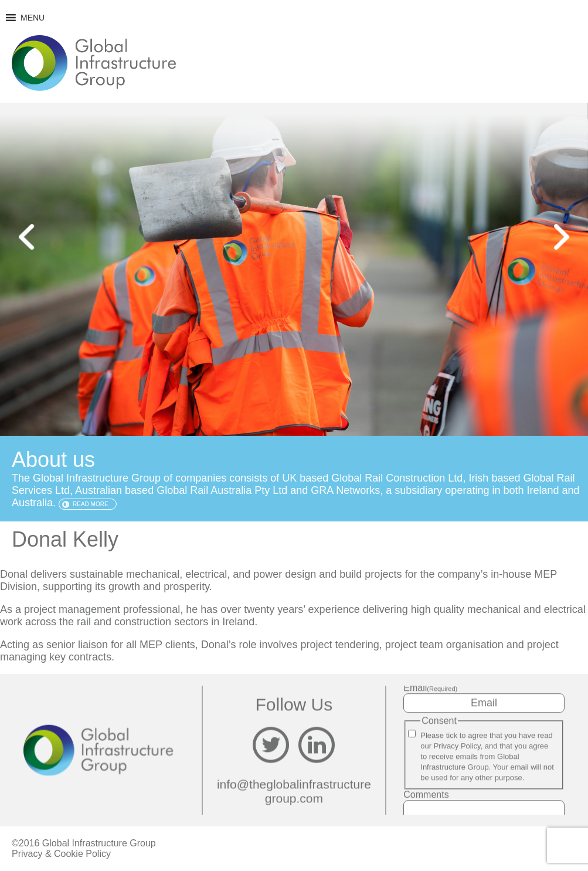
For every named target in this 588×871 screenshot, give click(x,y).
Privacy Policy (457, 746)
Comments (426, 794)
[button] (33, 18)
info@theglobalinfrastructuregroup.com (294, 792)
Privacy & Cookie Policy (61, 854)
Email (430, 688)
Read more (91, 504)
